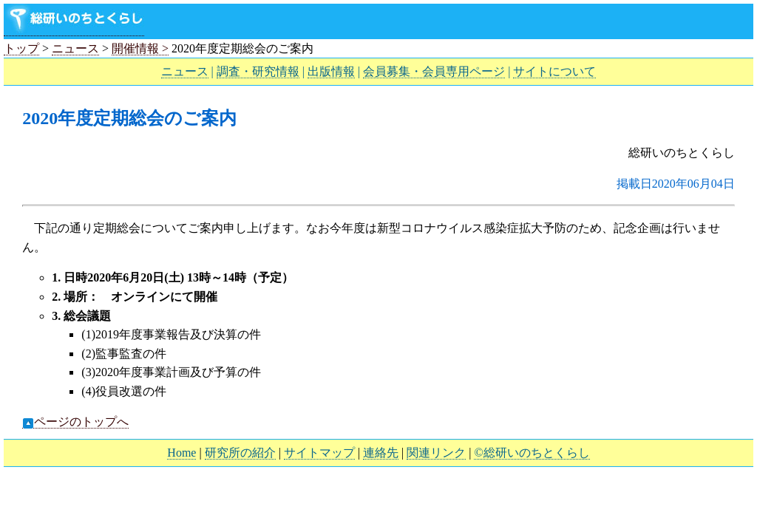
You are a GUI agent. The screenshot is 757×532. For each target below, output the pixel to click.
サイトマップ (319, 453)
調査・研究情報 (258, 71)
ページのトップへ (75, 422)
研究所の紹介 (240, 453)
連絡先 (381, 453)
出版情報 (331, 71)
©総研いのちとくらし (532, 453)
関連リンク (436, 453)
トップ (21, 48)
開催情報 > (140, 48)
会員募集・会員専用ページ (434, 71)
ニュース (75, 48)
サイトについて (554, 71)
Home (181, 453)
